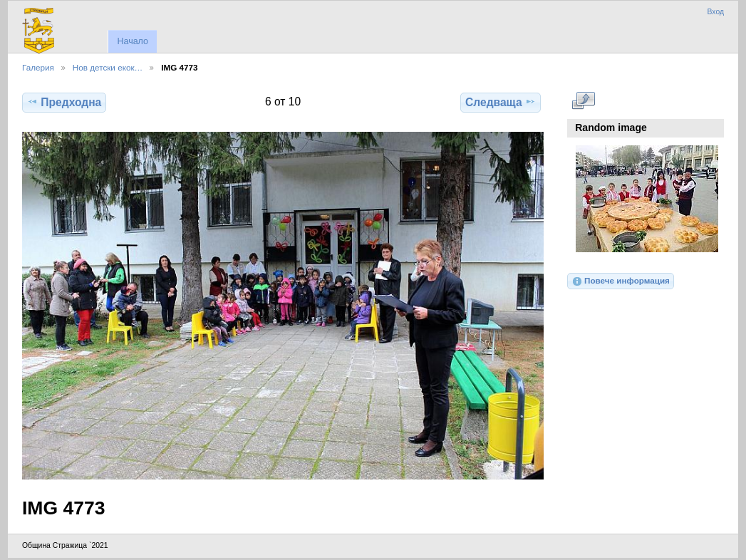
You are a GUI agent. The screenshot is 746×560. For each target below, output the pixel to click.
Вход (715, 12)
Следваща (501, 102)
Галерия (38, 67)
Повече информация (621, 281)
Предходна (64, 102)
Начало (132, 41)
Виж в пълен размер (583, 100)
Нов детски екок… (108, 67)
